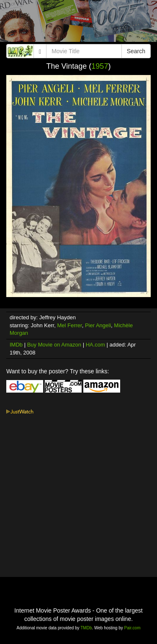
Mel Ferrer (69, 325)
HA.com (95, 345)
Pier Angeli (98, 325)
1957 (100, 66)
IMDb (16, 345)
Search (136, 51)
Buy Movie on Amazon (54, 345)
